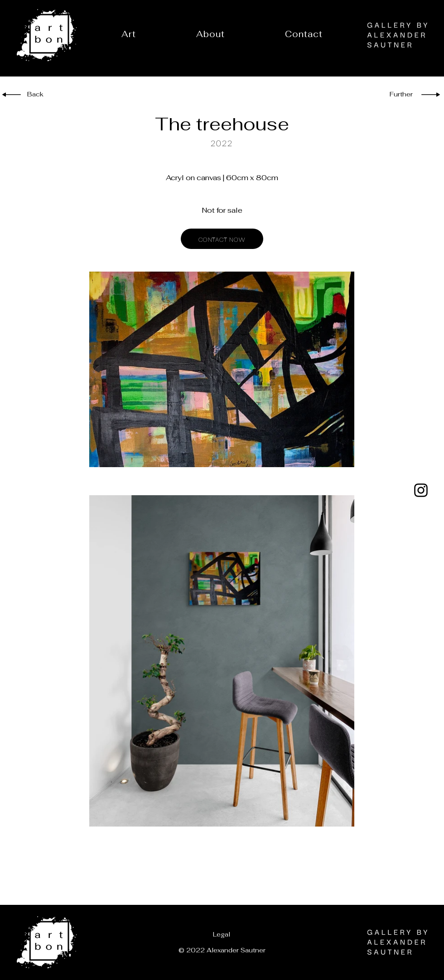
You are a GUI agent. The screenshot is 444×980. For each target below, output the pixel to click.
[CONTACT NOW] (222, 239)
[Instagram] (421, 490)
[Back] (42, 95)
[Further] (399, 95)
